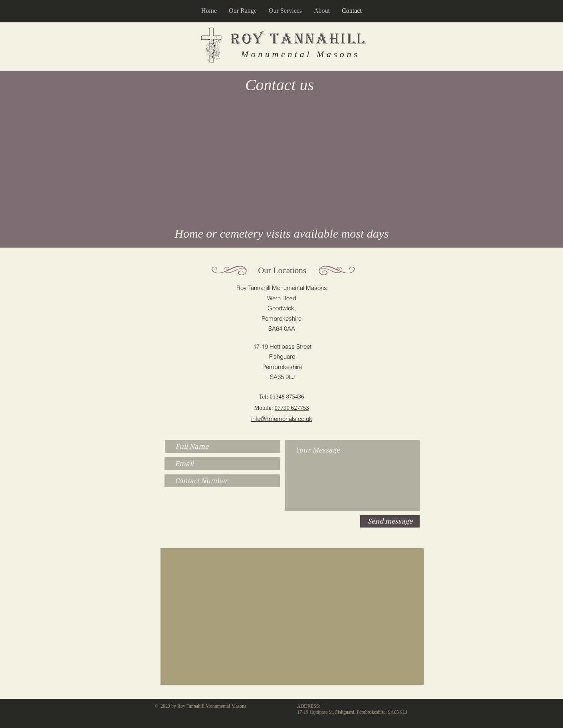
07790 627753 (292, 408)
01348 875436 (287, 397)
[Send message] (390, 521)
